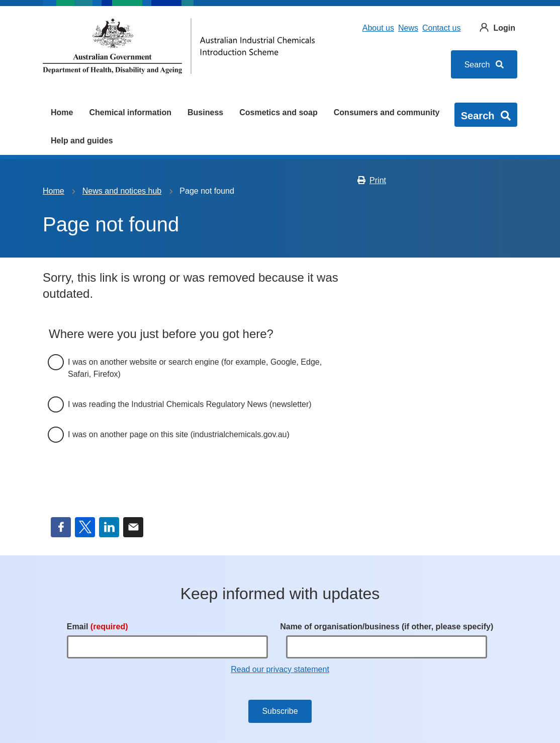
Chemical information (130, 112)
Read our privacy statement (280, 669)
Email (133, 527)
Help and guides (82, 141)
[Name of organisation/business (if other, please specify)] (387, 647)
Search (484, 65)
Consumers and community (387, 112)
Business (205, 112)
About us (378, 28)
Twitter (85, 527)
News (408, 28)
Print (371, 181)
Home (62, 112)
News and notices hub (122, 191)
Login (504, 28)
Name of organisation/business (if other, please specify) (387, 627)
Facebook (61, 527)
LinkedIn (109, 527)
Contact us (441, 28)
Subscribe (280, 711)
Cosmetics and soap (278, 112)
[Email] (167, 647)
